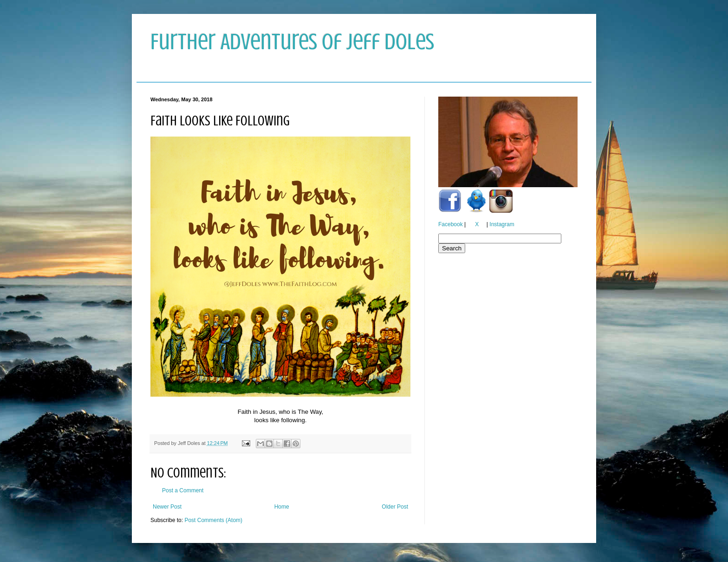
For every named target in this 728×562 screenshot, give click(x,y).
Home (282, 507)
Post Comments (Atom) (213, 520)
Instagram (502, 224)
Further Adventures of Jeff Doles (292, 42)
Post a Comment (183, 490)
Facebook (451, 224)
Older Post (395, 507)
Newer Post (167, 507)
